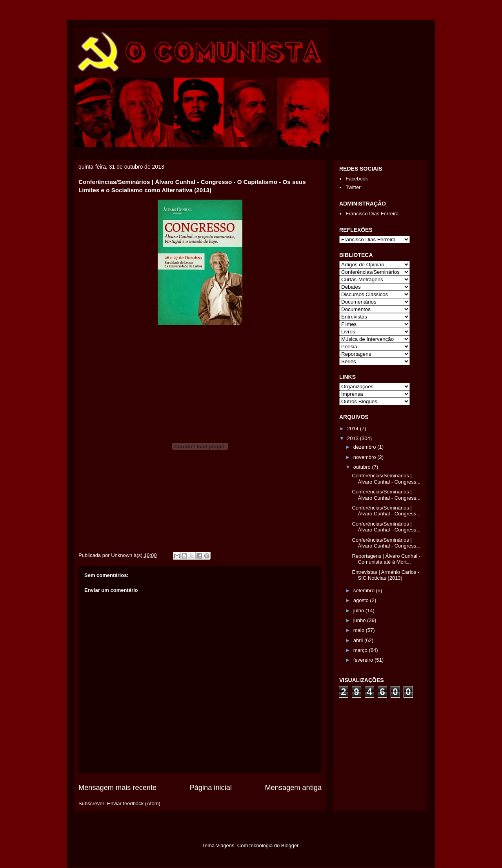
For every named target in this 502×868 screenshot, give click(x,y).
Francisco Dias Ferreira (372, 214)
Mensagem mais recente (117, 788)
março (361, 650)
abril (359, 640)
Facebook (357, 179)
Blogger (290, 845)
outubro (363, 467)
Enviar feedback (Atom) (134, 803)
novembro (365, 457)
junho (360, 620)
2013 (354, 438)
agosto (362, 600)
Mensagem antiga (293, 788)
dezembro (365, 447)
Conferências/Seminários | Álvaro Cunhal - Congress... (386, 479)
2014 (354, 429)
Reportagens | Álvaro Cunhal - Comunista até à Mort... (386, 559)
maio (360, 630)
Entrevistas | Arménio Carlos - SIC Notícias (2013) (386, 575)
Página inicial (211, 788)
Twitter (353, 187)
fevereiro (364, 660)
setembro (365, 590)
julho (359, 611)
